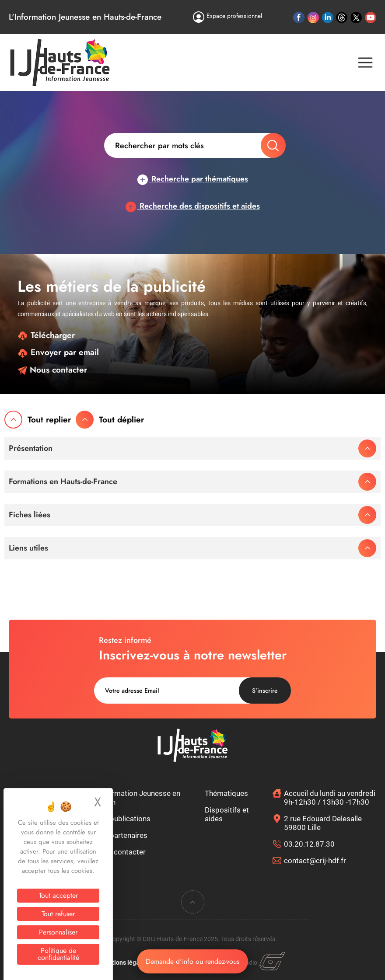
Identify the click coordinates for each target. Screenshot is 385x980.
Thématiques (226, 793)
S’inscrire (265, 691)
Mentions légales (124, 963)
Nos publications (122, 819)
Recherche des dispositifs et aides (193, 206)
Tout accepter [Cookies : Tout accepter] (58, 895)
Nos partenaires (121, 835)
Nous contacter (52, 370)
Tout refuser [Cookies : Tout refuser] (58, 914)
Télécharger (46, 335)
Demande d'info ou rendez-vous (192, 961)
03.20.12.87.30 (309, 844)
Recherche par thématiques (193, 179)
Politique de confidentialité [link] (58, 954)
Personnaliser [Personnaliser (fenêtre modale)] (58, 932)
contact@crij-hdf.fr (315, 861)
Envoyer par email (58, 352)
